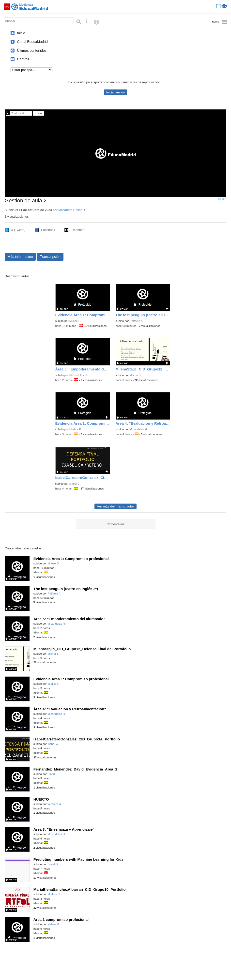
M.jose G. (75, 321)
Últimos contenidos (32, 51)
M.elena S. (54, 894)
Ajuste (222, 199)
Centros (23, 59)
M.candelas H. (78, 375)
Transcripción (50, 257)
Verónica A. (55, 804)
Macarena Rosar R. (72, 210)
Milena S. (136, 375)
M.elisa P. (75, 429)
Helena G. (54, 924)
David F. (53, 774)
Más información (20, 257)
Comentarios (115, 524)
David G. (53, 864)
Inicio (21, 33)
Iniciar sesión (115, 92)
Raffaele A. (137, 321)
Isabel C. (75, 484)
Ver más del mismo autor (115, 506)
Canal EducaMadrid (32, 42)
